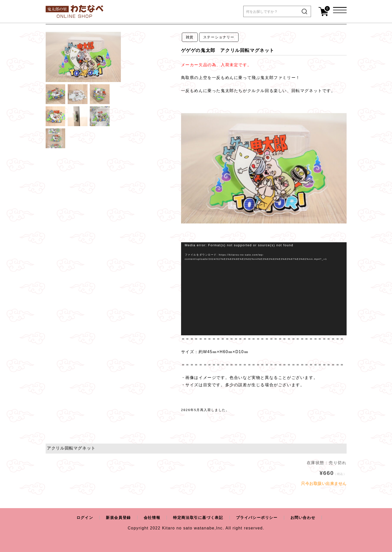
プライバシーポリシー (259, 518)
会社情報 (150, 518)
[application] (264, 289)
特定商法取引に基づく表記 (198, 518)
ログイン (80, 518)
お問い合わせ (307, 518)
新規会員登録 (115, 518)
